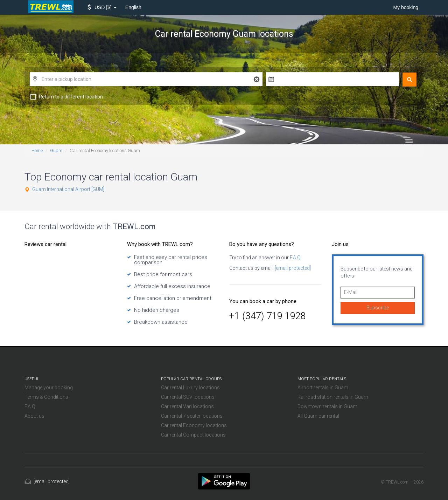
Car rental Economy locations (194, 425)
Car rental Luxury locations (190, 388)
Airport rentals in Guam (323, 388)
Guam (56, 150)
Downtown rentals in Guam (327, 406)
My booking (406, 7)
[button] (102, 7)
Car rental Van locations (187, 406)
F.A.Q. (295, 258)
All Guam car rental (318, 416)
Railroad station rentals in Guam (333, 397)
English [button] (133, 7)
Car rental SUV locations (188, 397)
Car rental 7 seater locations (192, 416)
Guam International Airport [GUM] (68, 189)
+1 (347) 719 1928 (268, 316)
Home (37, 150)
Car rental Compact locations (193, 435)
